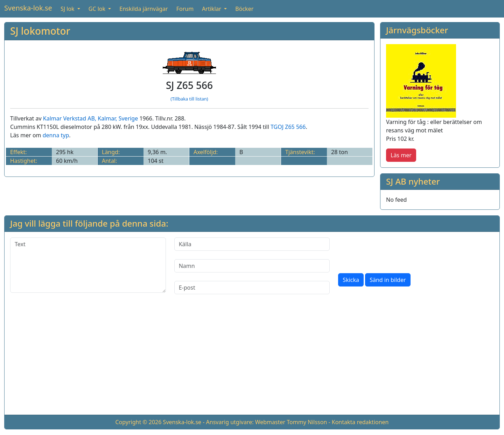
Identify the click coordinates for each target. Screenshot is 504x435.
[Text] (88, 265)
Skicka (351, 280)
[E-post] (252, 288)
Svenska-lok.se (28, 8)
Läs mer (401, 155)
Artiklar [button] (212, 9)
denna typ (56, 135)
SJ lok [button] (68, 9)
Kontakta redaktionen (360, 422)
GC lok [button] (98, 9)
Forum (185, 9)
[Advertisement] (252, 360)
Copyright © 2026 (138, 422)
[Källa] (252, 244)
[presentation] (391, 251)
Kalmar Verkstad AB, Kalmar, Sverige (90, 118)
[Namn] (252, 266)
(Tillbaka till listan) (189, 99)
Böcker (244, 9)
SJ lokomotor (40, 31)
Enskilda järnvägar (143, 9)
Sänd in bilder (388, 280)
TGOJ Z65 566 (288, 127)
